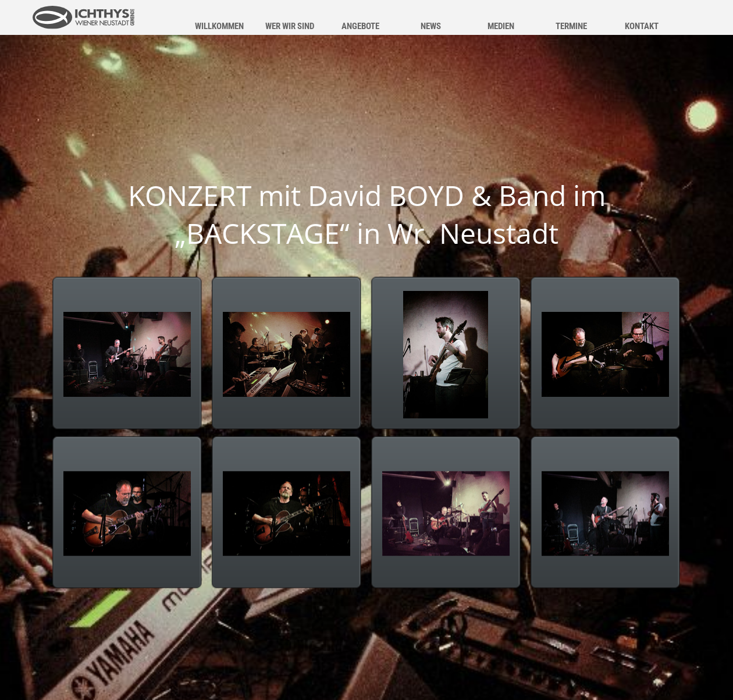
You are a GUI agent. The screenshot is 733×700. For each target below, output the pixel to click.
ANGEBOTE (360, 26)
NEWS (431, 26)
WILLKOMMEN (219, 26)
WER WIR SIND (290, 26)
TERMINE (571, 26)
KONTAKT (642, 26)
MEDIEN (501, 26)
